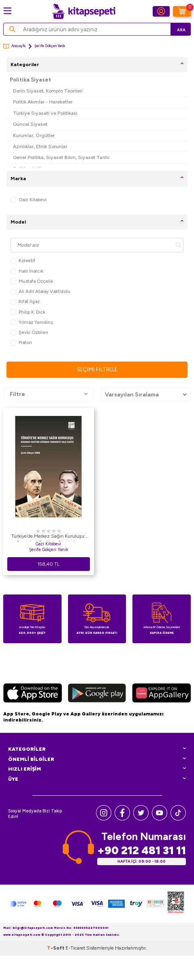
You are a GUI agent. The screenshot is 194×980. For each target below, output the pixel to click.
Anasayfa (14, 46)
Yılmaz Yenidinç (32, 322)
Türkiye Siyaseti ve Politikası (45, 113)
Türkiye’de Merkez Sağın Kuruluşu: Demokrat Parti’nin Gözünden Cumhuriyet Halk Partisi (48, 537)
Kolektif (23, 261)
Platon (21, 343)
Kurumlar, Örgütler (34, 135)
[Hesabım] (161, 11)
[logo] (84, 11)
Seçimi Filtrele (97, 369)
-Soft (56, 948)
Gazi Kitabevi (29, 200)
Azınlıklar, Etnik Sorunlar (40, 146)
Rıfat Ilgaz (25, 302)
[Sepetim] (182, 11)
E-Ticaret (75, 948)
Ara (181, 30)
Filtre (49, 394)
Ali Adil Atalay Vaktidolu (41, 292)
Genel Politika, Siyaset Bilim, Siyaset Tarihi (61, 157)
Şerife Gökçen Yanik (49, 550)
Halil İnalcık (27, 271)
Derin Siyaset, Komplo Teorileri (48, 91)
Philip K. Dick (28, 312)
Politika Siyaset (30, 80)
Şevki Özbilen (29, 333)
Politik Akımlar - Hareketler (43, 102)
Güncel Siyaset (30, 124)
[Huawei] (161, 694)
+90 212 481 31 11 (142, 850)
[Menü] (7, 11)
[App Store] (33, 694)
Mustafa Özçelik (32, 281)
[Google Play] (97, 694)
